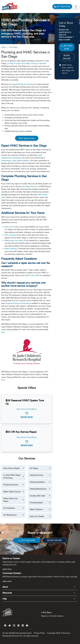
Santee (42, 63)
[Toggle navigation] (76, 7)
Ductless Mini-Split (37, 496)
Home (4, 47)
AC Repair (34, 468)
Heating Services (37, 475)
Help (5, 599)
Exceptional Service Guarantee (23, 84)
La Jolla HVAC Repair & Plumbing (12, 476)
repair (40, 155)
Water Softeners (11, 248)
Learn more (7, 569)
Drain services (10, 235)
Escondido (26, 63)
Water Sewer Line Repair (10, 500)
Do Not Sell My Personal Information (17, 633)
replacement (6, 158)
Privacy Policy (39, 633)
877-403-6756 (33, 275)
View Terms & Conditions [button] (27, 409)
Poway (34, 63)
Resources (7, 593)
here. (3, 380)
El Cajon (17, 63)
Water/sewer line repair (14, 240)
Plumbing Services (11, 485)
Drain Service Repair (12, 468)
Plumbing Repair (36, 502)
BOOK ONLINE (67, 57)
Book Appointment (27, 138)
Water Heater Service (12, 492)
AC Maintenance (10, 515)
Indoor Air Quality (12, 227)
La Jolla (10, 63)
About (5, 587)
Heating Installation (37, 482)
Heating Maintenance (38, 489)
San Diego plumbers (30, 186)
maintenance (17, 158)
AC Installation (9, 508)
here (3, 332)
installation (25, 160)
